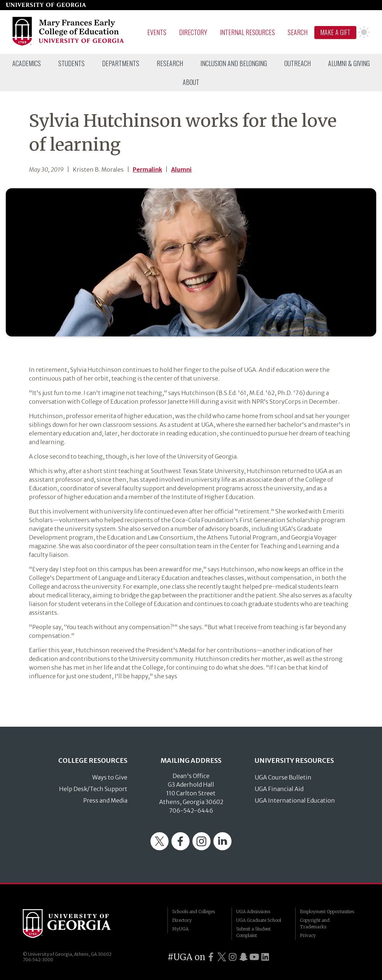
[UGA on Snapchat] (243, 957)
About (191, 82)
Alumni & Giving (349, 63)
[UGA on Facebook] (211, 957)
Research (170, 63)
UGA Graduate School (259, 920)
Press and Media (105, 800)
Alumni (181, 169)
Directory (193, 32)
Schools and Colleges (194, 912)
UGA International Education (295, 800)
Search (298, 32)
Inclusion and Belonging (234, 63)
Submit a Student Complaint (253, 932)
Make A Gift (335, 32)
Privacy (308, 935)
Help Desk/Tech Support (93, 789)
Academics (27, 63)
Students (71, 63)
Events (157, 32)
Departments (121, 63)
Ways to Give (110, 777)
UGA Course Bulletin (283, 777)
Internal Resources (247, 32)
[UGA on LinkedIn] (265, 957)
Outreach (298, 63)
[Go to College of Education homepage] (69, 44)
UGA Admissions (253, 912)
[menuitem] (27, 63)
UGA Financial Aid (279, 789)
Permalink (147, 169)
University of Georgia (77, 924)
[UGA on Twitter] (222, 957)
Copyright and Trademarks (315, 923)
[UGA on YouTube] (254, 957)
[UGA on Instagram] (233, 957)
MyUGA (180, 929)
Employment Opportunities (327, 912)
